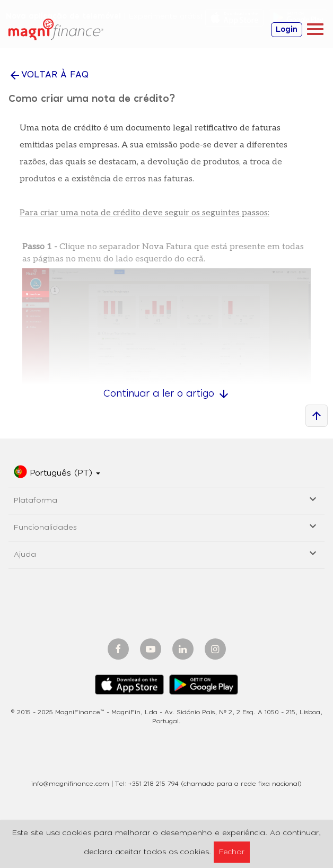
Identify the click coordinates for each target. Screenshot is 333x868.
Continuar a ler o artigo (167, 394)
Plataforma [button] (167, 499)
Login (287, 30)
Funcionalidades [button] (167, 526)
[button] (57, 474)
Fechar (232, 852)
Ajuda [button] (167, 553)
